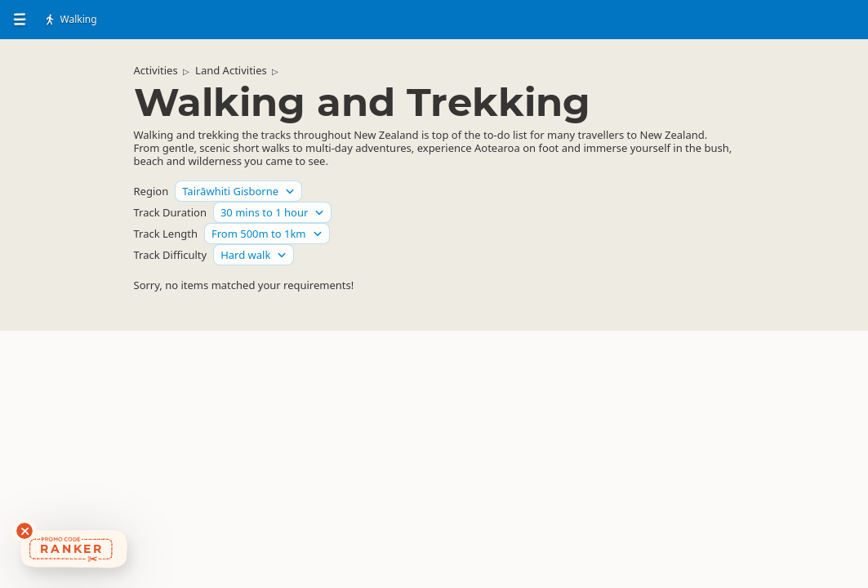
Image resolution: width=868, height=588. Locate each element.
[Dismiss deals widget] (24, 531)
